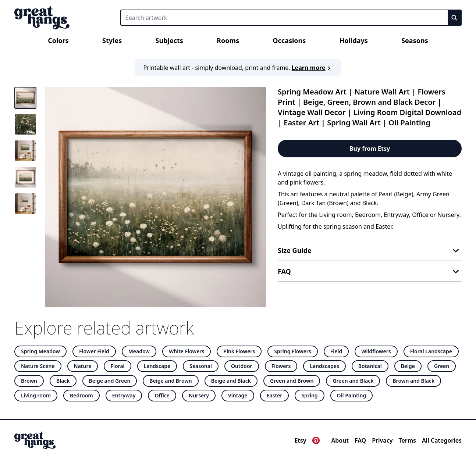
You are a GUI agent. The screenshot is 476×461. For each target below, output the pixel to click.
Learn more (312, 68)
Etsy (300, 440)
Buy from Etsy (370, 149)
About (340, 440)
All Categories (442, 440)
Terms (407, 440)
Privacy (382, 440)
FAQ (360, 440)
